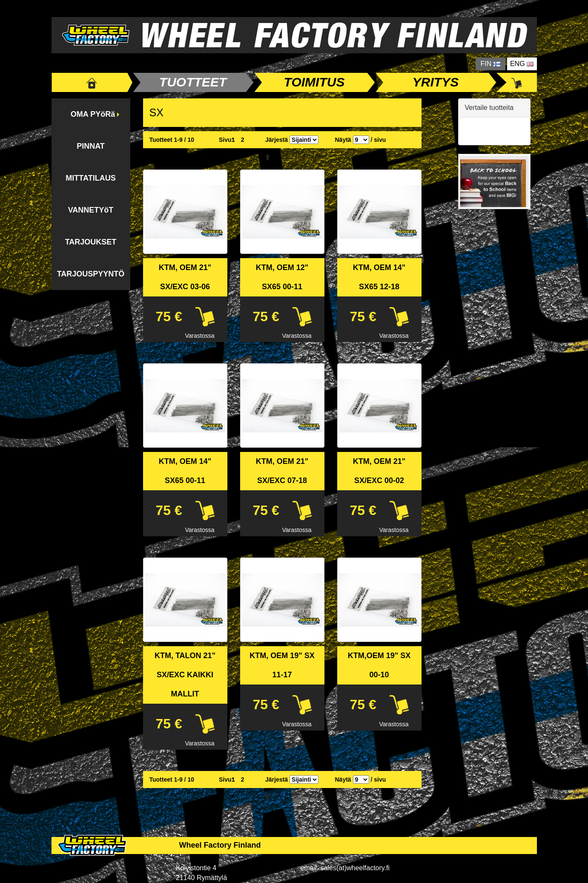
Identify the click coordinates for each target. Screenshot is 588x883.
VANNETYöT (91, 210)
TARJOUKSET (91, 242)
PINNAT (91, 146)
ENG (522, 64)
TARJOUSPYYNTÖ (91, 274)
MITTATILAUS (90, 178)
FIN (490, 64)
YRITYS (436, 82)
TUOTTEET (193, 82)
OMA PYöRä (93, 114)
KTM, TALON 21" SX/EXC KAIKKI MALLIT (185, 675)
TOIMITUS (314, 82)
